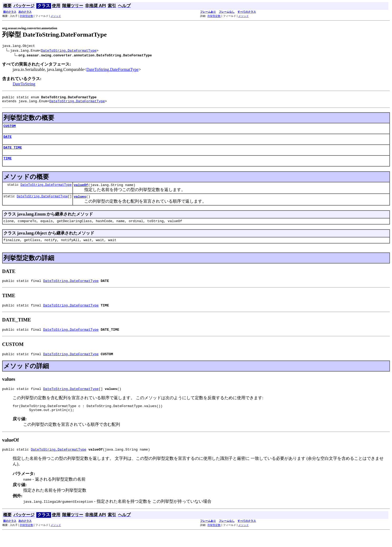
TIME (8, 164)
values (80, 203)
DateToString (24, 85)
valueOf (81, 191)
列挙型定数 (27, 16)
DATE (8, 140)
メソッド (56, 16)
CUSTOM (10, 129)
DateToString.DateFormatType (69, 51)
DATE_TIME (13, 152)
